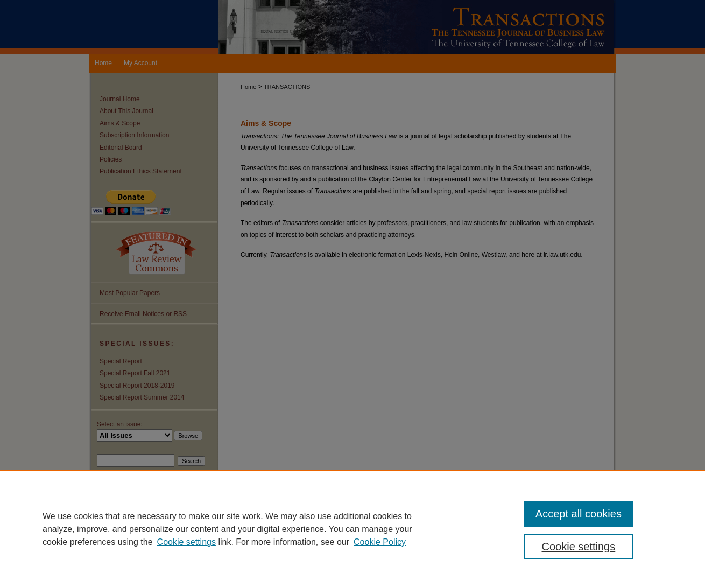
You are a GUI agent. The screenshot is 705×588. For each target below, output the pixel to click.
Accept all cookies (579, 514)
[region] (352, 529)
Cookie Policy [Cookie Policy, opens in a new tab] (380, 542)
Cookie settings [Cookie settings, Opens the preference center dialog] (579, 547)
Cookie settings (186, 542)
